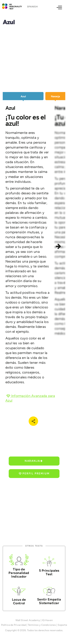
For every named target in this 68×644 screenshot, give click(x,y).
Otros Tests (34, 546)
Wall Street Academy (28, 620)
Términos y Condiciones (42, 625)
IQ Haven (47, 620)
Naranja (34, 461)
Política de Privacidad (14, 625)
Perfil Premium (34, 474)
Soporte (62, 625)
